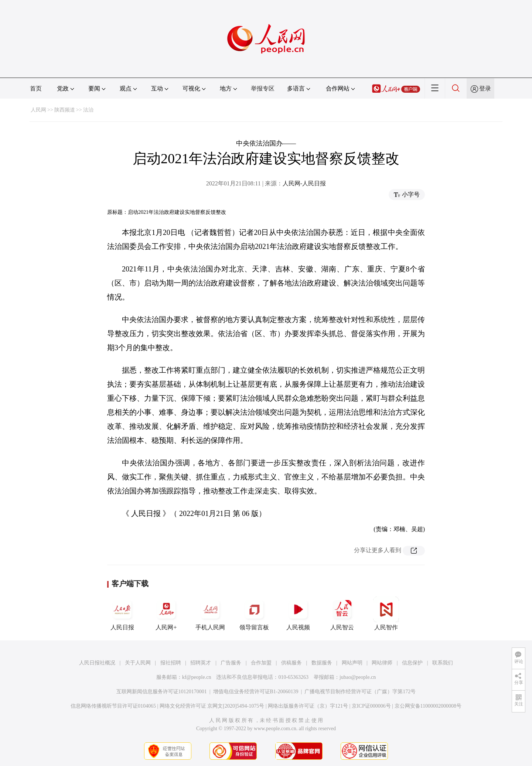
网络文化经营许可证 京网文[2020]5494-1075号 (212, 706)
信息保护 (412, 663)
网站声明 (352, 663)
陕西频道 (65, 110)
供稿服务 (291, 663)
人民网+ (166, 613)
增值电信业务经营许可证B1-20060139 (256, 692)
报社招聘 (171, 663)
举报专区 (263, 88)
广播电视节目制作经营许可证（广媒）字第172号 (360, 692)
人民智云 (342, 613)
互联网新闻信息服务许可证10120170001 (162, 692)
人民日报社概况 (97, 663)
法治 (88, 110)
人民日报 (122, 613)
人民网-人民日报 (304, 183)
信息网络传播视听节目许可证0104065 (113, 706)
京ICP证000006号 (371, 706)
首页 (36, 88)
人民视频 (298, 613)
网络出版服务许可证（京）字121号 (308, 706)
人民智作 (386, 613)
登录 (485, 88)
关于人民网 (138, 663)
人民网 (38, 110)
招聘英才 (201, 663)
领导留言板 (254, 613)
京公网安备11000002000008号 (428, 706)
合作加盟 (261, 663)
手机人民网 (210, 613)
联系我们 (443, 663)
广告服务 (231, 663)
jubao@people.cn (358, 677)
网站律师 (382, 663)
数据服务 (322, 663)
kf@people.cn (197, 677)
